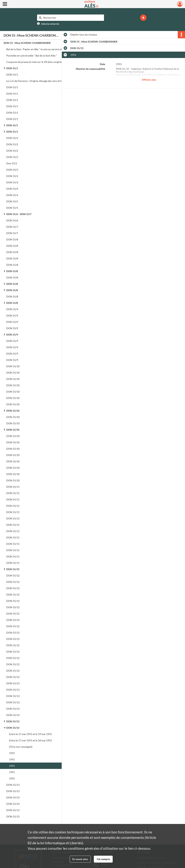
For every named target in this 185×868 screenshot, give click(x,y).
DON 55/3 (12, 170)
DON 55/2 (12, 138)
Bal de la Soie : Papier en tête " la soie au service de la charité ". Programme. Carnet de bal (42, 49)
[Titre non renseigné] (21, 747)
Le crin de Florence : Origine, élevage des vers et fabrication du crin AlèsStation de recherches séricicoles (42, 81)
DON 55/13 (13, 683)
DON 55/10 (13, 366)
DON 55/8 (12, 239)
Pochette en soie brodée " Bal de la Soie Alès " (32, 56)
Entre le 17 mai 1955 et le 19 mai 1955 (30, 734)
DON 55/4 (12, 189)
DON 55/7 (12, 227)
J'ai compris (103, 859)
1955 (12, 753)
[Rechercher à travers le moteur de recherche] (72, 18)
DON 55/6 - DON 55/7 (19, 214)
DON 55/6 (12, 220)
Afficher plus (149, 80)
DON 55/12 (13, 569)
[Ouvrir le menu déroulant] (5, 4)
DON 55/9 (12, 309)
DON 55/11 (13, 487)
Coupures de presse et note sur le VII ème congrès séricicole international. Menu (42, 62)
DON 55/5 (12, 201)
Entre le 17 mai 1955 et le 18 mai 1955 (30, 740)
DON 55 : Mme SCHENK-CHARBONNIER (27, 43)
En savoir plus (80, 859)
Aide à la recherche (50, 24)
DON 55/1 (12, 68)
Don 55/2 (12, 163)
